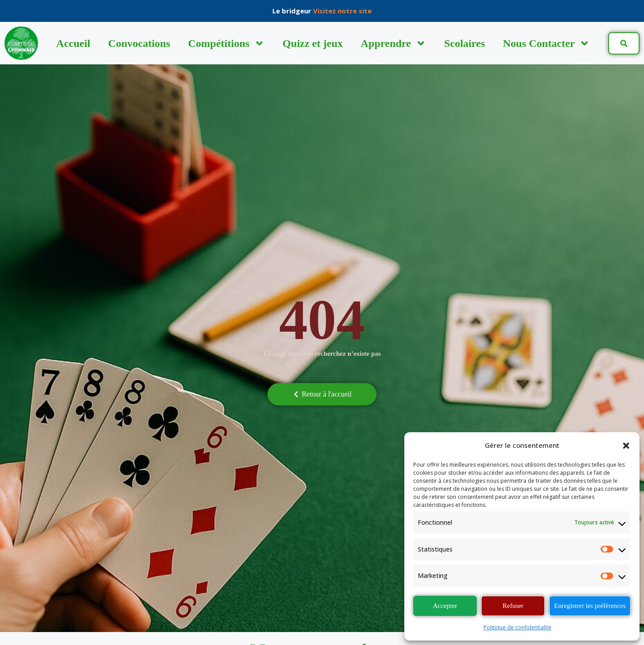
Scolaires (465, 43)
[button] (626, 446)
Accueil (73, 43)
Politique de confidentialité (517, 627)
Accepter (445, 606)
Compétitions (227, 43)
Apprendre (393, 43)
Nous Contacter (547, 43)
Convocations (139, 43)
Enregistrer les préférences (590, 606)
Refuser (513, 606)
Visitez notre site (342, 11)
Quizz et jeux (313, 43)
